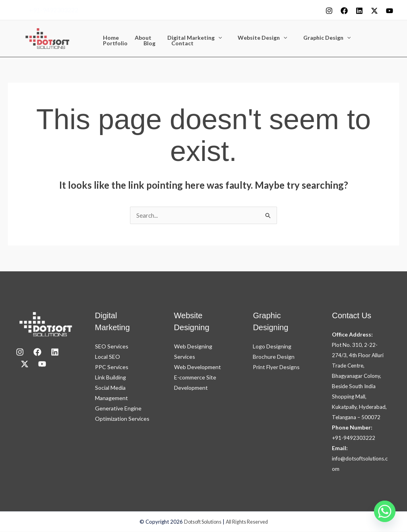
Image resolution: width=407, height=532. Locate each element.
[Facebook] (344, 11)
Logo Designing (272, 347)
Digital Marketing (183, 38)
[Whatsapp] (385, 511)
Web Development (198, 367)
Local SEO (108, 357)
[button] (206, 38)
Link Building (110, 378)
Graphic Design (305, 38)
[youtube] (390, 11)
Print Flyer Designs (276, 367)
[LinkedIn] (55, 352)
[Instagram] (329, 11)
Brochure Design (274, 357)
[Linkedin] (359, 11)
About (136, 38)
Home (109, 38)
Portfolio (353, 38)
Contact (135, 43)
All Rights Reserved (248, 522)
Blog (107, 43)
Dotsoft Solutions (201, 522)
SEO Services (112, 347)
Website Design (246, 38)
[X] (374, 11)
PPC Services (112, 367)
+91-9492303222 (54, 10)
